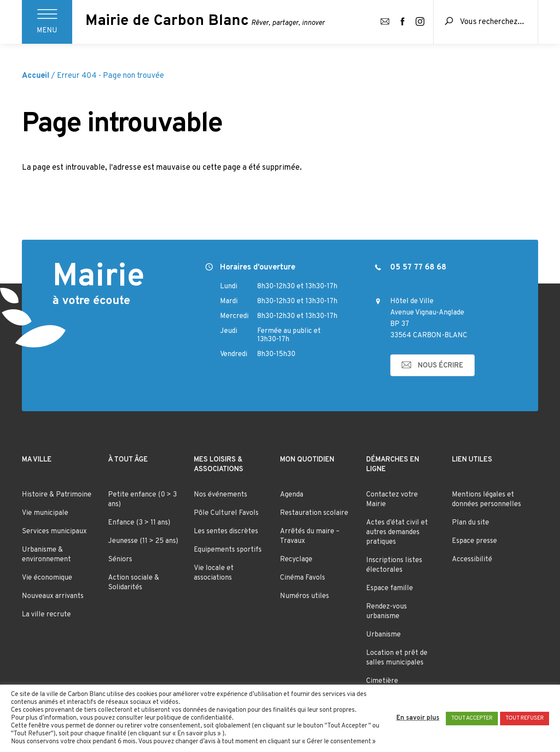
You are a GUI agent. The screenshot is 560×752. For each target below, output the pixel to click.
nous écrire (441, 366)
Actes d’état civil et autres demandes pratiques (397, 532)
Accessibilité (472, 560)
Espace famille (390, 588)
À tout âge (128, 460)
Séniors (120, 560)
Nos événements (220, 495)
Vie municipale (45, 513)
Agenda (292, 495)
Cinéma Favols (303, 578)
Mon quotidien (307, 460)
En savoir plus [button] (418, 718)
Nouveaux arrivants (53, 596)
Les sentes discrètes (226, 532)
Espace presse (474, 541)
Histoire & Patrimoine (57, 495)
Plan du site (471, 523)
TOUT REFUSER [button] (525, 718)
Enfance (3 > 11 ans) (139, 523)
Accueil (36, 76)
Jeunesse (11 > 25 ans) (143, 541)
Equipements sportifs (228, 550)
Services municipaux (54, 532)
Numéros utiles (304, 596)
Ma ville (37, 460)
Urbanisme (383, 635)
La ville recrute (46, 615)
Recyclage (296, 560)
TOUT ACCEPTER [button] (472, 718)
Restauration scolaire (314, 513)
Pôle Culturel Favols (226, 513)
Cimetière (382, 681)
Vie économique (47, 578)
